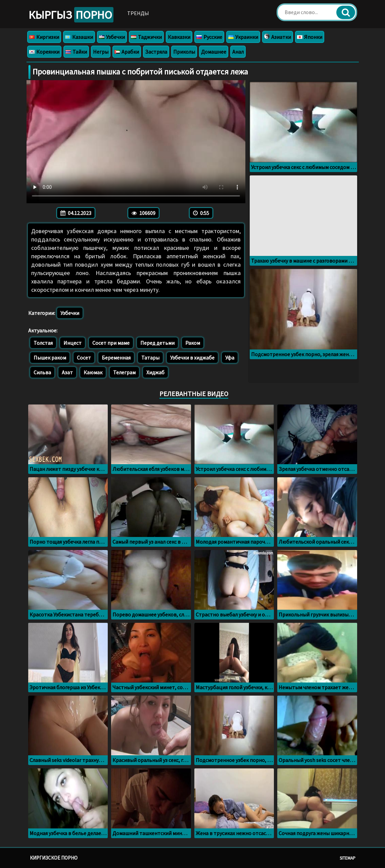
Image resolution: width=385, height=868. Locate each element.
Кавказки (179, 37)
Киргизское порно (54, 858)
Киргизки (44, 37)
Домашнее (214, 52)
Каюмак (93, 372)
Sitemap (348, 858)
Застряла (156, 52)
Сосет (84, 358)
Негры (101, 52)
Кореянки (44, 52)
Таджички (146, 37)
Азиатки (278, 37)
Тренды (138, 13)
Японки (310, 37)
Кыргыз (71, 15)
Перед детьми (157, 343)
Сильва (42, 372)
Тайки (76, 52)
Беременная (116, 358)
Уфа (230, 358)
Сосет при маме (111, 343)
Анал (238, 52)
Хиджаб (155, 372)
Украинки (243, 37)
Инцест (73, 343)
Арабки (127, 52)
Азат (67, 372)
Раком (193, 343)
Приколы (184, 52)
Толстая (43, 343)
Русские (209, 37)
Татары (150, 358)
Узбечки (112, 37)
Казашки (79, 37)
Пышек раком (50, 358)
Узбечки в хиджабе (192, 358)
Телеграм (124, 372)
